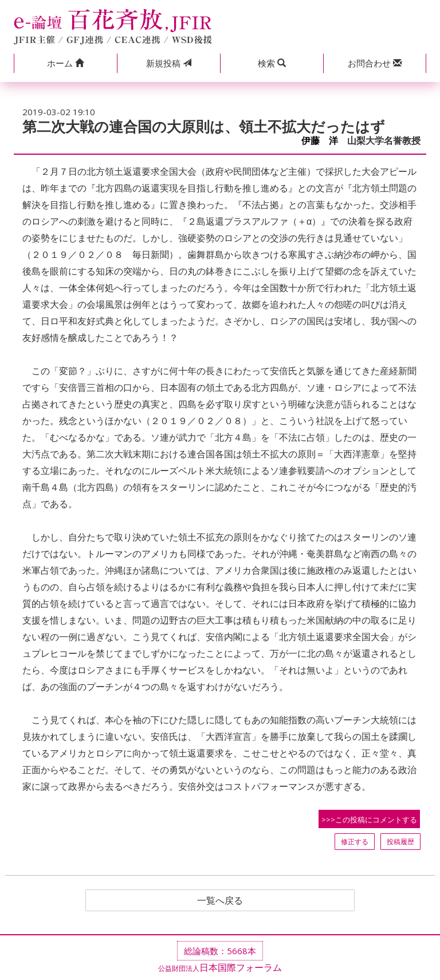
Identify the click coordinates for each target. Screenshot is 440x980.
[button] (65, 63)
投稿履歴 (400, 842)
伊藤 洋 (320, 141)
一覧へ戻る (220, 900)
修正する (355, 842)
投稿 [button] (169, 63)
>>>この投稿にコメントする (369, 820)
